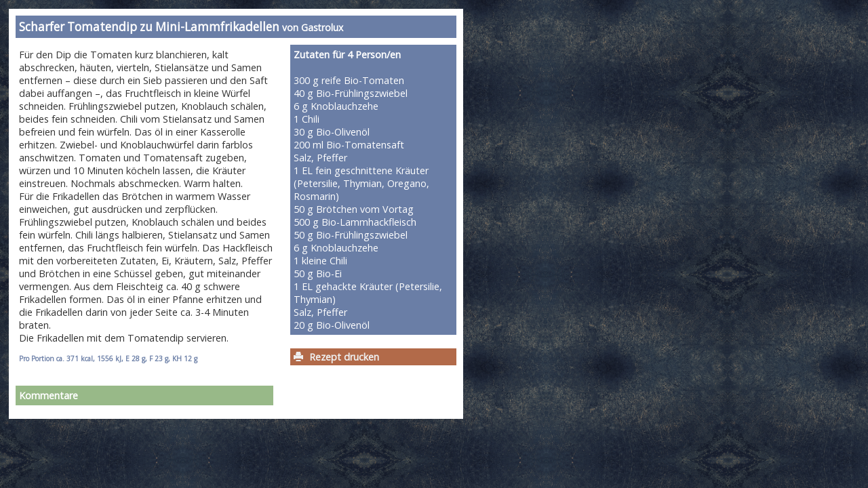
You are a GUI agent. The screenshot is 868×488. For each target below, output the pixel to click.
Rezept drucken (344, 357)
